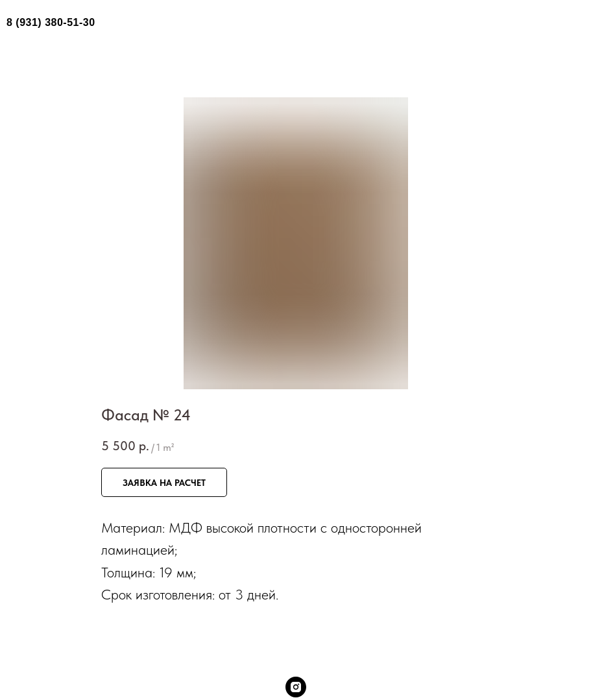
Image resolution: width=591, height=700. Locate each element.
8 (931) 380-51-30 (51, 22)
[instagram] (296, 687)
